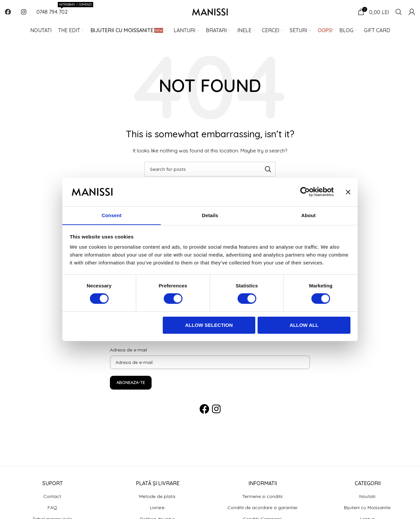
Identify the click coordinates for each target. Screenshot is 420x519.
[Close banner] (348, 192)
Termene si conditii (262, 502)
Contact (52, 502)
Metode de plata (157, 502)
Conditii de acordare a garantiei (262, 513)
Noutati (367, 502)
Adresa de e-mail (128, 355)
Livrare (157, 513)
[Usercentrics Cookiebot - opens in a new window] (305, 192)
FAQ (52, 513)
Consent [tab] (112, 215)
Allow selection (209, 325)
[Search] (399, 15)
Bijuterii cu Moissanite (367, 513)
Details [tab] (210, 215)
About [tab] (308, 215)
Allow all (304, 325)
